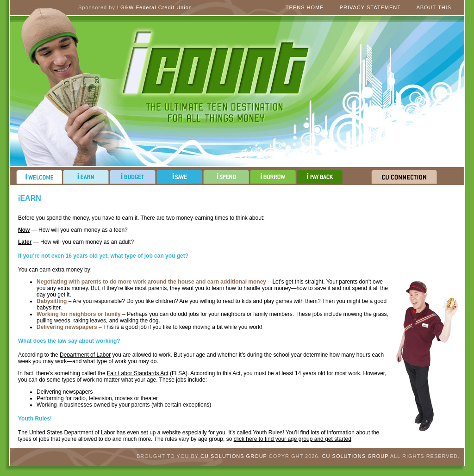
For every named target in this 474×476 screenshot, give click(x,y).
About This (434, 7)
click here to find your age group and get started (293, 439)
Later (25, 242)
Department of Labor (85, 355)
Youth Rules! (268, 433)
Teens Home (305, 7)
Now (24, 230)
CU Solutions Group (234, 456)
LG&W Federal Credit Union (155, 7)
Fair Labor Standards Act (138, 373)
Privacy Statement (370, 7)
